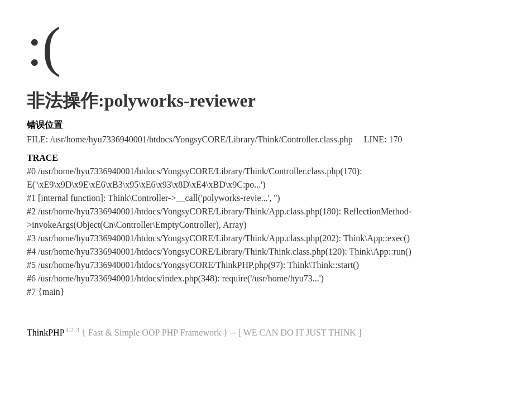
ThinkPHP (46, 332)
